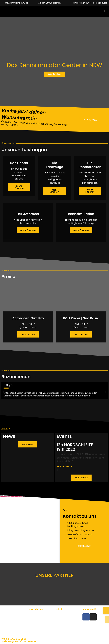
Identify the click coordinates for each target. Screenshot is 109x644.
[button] (105, 11)
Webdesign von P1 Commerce (19, 641)
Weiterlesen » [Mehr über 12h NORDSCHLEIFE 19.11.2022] (64, 467)
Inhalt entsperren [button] (9, 497)
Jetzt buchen (28, 334)
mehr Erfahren (19, 187)
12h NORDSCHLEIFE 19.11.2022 (75, 447)
